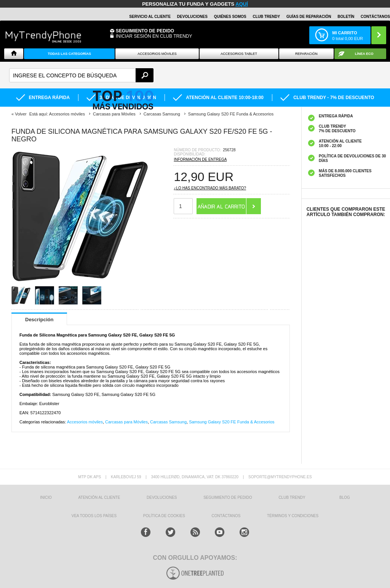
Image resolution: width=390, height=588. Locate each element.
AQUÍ (242, 4)
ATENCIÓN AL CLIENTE (99, 497)
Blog (345, 497)
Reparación (306, 54)
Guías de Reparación (309, 17)
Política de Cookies (164, 516)
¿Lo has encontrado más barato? (210, 188)
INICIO (46, 497)
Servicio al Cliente (150, 17)
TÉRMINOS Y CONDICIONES (293, 516)
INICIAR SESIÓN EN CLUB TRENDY (154, 36)
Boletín (346, 17)
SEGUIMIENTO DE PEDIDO (228, 497)
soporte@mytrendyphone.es (280, 477)
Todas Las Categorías (69, 54)
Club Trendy (266, 17)
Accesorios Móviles (157, 54)
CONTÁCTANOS (375, 17)
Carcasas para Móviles (126, 422)
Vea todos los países (94, 516)
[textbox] (81, 75)
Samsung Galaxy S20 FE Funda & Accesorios (232, 422)
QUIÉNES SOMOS (230, 17)
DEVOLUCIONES (192, 17)
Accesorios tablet (239, 54)
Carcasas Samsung (168, 422)
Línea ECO (364, 54)
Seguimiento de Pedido (145, 31)
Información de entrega (200, 159)
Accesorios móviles (85, 422)
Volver (21, 114)
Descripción (39, 320)
